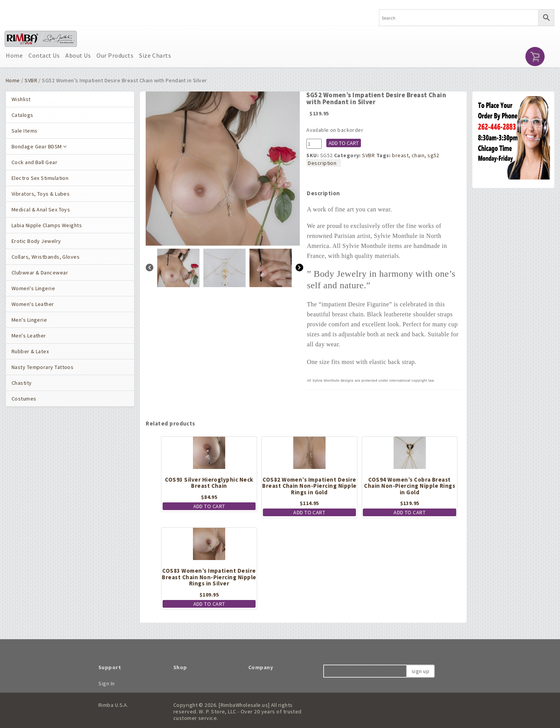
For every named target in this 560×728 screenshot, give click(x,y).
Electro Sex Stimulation (40, 178)
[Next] (299, 268)
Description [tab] (322, 163)
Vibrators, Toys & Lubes (41, 194)
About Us (78, 55)
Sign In (107, 683)
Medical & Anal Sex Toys (41, 209)
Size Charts (155, 55)
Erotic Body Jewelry (36, 241)
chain (418, 155)
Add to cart (344, 143)
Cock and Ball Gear (34, 162)
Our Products (115, 55)
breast (400, 155)
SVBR (31, 80)
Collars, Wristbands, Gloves (46, 257)
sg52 (433, 155)
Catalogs (22, 115)
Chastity (22, 383)
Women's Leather (33, 304)
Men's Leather (29, 336)
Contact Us (44, 55)
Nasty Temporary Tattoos (42, 367)
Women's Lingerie (33, 288)
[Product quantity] (314, 144)
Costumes (24, 399)
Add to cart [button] (209, 506)
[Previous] (150, 268)
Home (14, 55)
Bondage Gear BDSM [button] (39, 146)
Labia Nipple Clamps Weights (47, 225)
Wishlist (21, 99)
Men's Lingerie (29, 320)
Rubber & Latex (30, 351)
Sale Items (24, 131)
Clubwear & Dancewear (40, 273)
